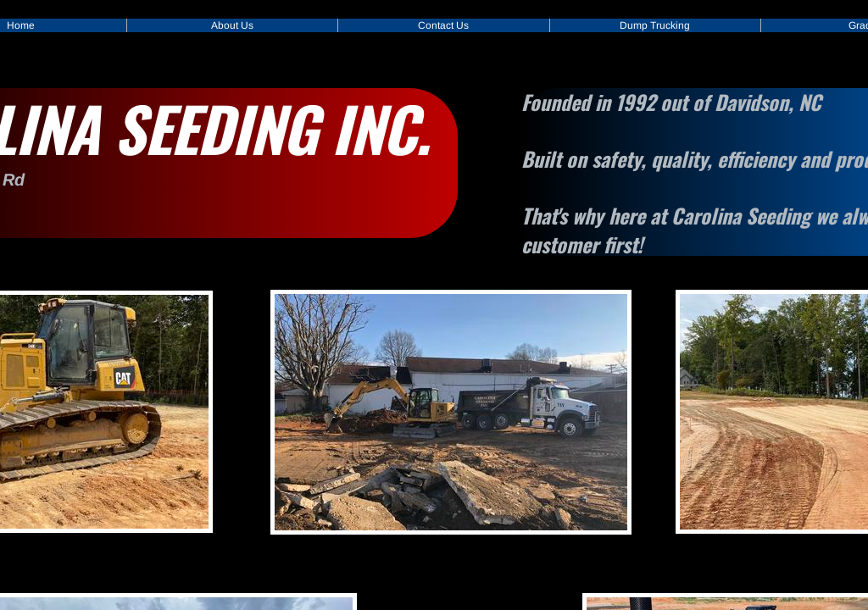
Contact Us (443, 25)
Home (21, 25)
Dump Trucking (655, 25)
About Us (232, 25)
